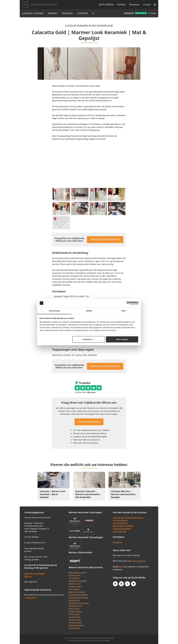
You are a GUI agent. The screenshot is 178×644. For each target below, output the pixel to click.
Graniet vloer (74, 614)
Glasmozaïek (74, 628)
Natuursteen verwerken (123, 526)
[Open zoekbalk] (93, 13)
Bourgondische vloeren (79, 597)
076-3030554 (106, 5)
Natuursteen (74, 609)
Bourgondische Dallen (78, 595)
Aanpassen (89, 339)
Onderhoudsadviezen (122, 529)
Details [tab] (89, 311)
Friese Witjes (74, 589)
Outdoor (83, 13)
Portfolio (121, 5)
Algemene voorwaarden (35, 574)
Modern (53, 13)
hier (121, 567)
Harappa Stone (75, 606)
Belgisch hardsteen (77, 592)
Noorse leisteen (75, 622)
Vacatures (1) (31, 598)
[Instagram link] (127, 584)
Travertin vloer (75, 620)
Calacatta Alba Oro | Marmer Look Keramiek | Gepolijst (124, 494)
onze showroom (139, 561)
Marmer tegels (75, 586)
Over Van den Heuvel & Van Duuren (128, 518)
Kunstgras (118, 542)
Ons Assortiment (120, 520)
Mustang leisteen (76, 625)
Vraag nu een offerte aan (105, 240)
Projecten (67, 13)
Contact (147, 5)
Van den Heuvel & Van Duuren (44, 5)
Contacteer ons (119, 531)
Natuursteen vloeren (78, 572)
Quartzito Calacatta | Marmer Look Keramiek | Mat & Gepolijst (88, 494)
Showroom (134, 5)
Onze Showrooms (121, 523)
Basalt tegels (74, 600)
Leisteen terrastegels (78, 581)
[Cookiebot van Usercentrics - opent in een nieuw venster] (128, 303)
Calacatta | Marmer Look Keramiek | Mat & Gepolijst (53, 494)
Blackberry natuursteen (79, 603)
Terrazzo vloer (75, 617)
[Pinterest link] (121, 584)
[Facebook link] (115, 584)
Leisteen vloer (75, 575)
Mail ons (28, 576)
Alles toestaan (122, 339)
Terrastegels (74, 578)
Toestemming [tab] (54, 311)
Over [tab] (124, 311)
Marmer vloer (74, 584)
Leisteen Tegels (75, 611)
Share (55, 190)
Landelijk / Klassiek (33, 13)
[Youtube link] (133, 584)
